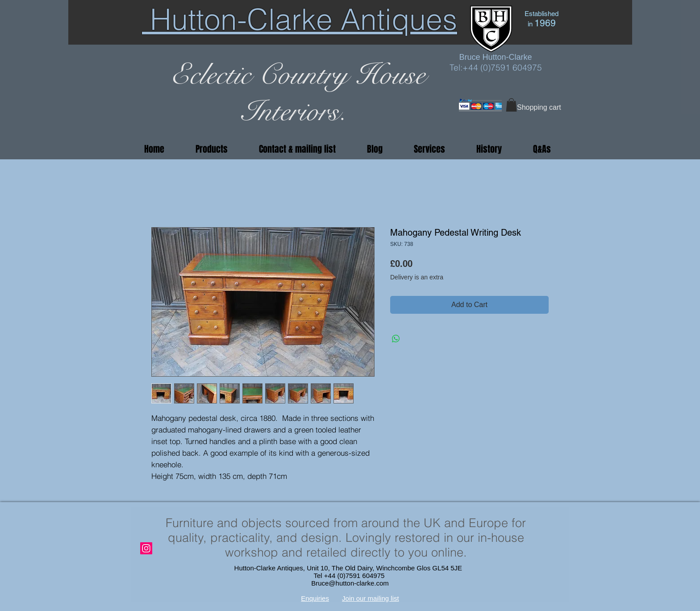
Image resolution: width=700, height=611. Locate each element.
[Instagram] (146, 548)
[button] (511, 105)
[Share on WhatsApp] (396, 339)
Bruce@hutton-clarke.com (350, 583)
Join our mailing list (371, 598)
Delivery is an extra (417, 277)
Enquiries (315, 598)
